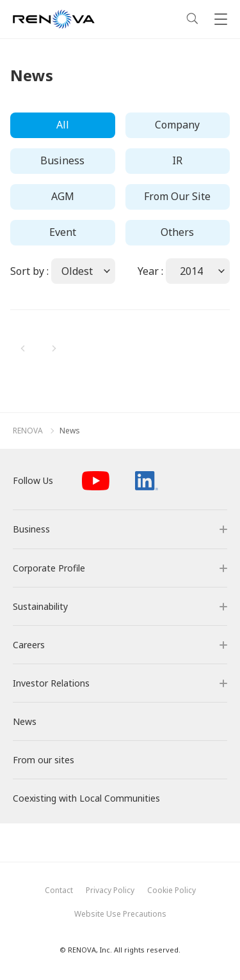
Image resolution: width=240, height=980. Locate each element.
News (70, 431)
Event (63, 232)
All (63, 125)
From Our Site (177, 196)
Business (62, 160)
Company (177, 125)
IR (177, 160)
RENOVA (28, 431)
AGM (63, 196)
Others (177, 232)
